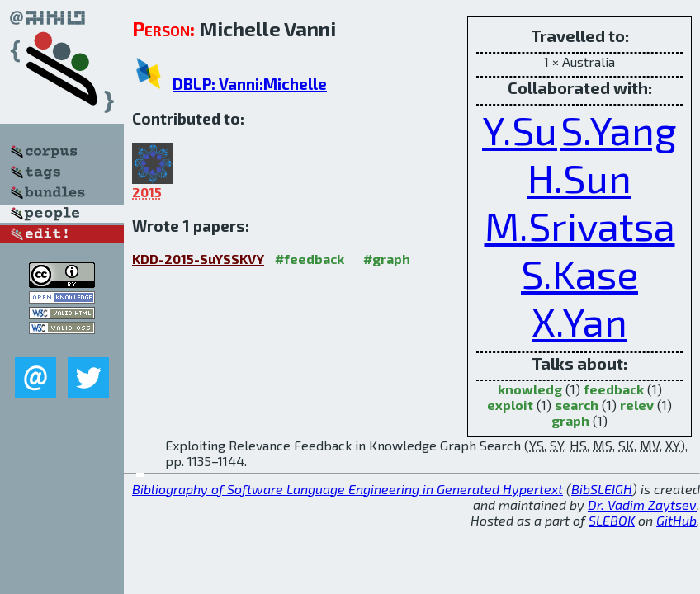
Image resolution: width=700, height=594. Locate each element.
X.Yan (579, 321)
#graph (387, 259)
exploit (510, 405)
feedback (614, 389)
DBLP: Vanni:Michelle (250, 84)
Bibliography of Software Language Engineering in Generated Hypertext (348, 489)
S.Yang (619, 130)
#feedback (310, 259)
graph (570, 420)
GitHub (676, 520)
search (577, 405)
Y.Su (520, 130)
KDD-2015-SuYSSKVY (198, 259)
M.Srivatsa (580, 225)
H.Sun (579, 177)
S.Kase (579, 273)
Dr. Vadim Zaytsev (642, 504)
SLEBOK (612, 520)
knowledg (530, 389)
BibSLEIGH (602, 489)
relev (637, 405)
